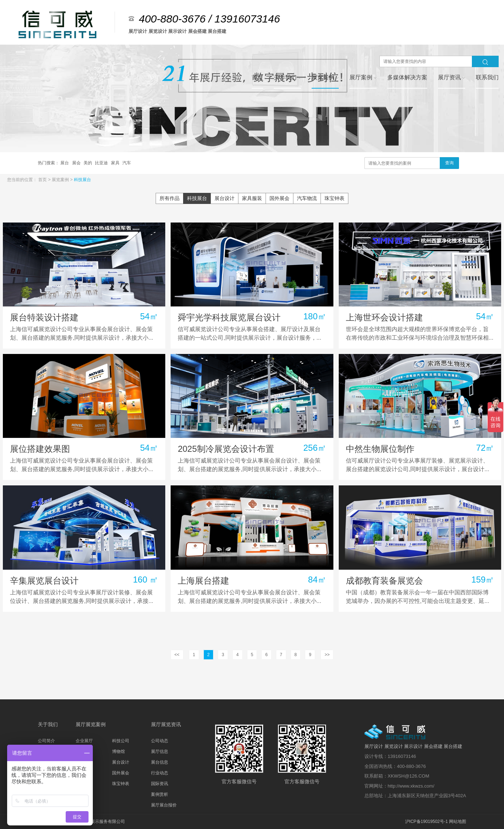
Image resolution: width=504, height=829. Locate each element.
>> (327, 655)
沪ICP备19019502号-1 (427, 821)
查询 (449, 163)
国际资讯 (160, 784)
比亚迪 (102, 163)
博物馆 (119, 751)
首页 (43, 180)
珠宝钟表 (334, 198)
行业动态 (160, 773)
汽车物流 (307, 198)
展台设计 (225, 198)
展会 (77, 163)
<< (177, 655)
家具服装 (252, 198)
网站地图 (458, 821)
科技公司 (121, 741)
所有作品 (170, 198)
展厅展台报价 (164, 805)
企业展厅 (84, 741)
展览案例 (61, 180)
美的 (88, 163)
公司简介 (46, 741)
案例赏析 (160, 794)
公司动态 (160, 741)
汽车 (127, 163)
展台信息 (160, 762)
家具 (116, 163)
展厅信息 (160, 751)
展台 (65, 163)
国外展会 (279, 198)
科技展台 (82, 180)
